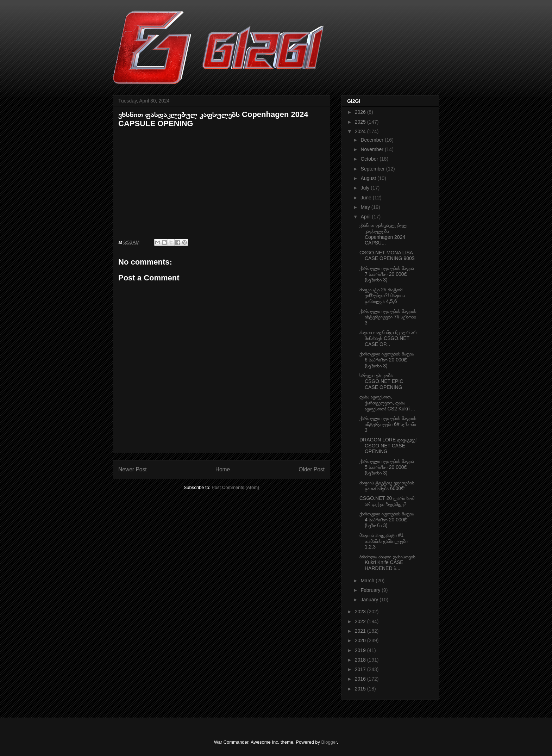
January (370, 600)
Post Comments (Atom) (235, 487)
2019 (361, 650)
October (370, 159)
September (373, 169)
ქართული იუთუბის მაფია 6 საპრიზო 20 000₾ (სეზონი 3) (387, 360)
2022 (361, 621)
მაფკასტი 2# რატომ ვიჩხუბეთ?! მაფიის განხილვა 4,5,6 (382, 296)
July (366, 188)
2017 (361, 669)
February (371, 590)
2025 (361, 122)
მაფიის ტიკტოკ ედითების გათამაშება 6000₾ (387, 486)
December (372, 140)
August (369, 178)
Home (223, 469)
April (366, 217)
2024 (361, 131)
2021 (361, 631)
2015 (361, 689)
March (368, 581)
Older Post (312, 469)
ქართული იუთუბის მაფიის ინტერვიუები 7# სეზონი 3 (388, 317)
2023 (361, 612)
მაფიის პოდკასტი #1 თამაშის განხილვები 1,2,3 (384, 541)
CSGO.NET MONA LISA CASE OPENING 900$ (387, 256)
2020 (361, 640)
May (366, 207)
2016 (361, 679)
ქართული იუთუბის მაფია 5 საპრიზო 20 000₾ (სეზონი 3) (387, 467)
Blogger (329, 742)
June (366, 198)
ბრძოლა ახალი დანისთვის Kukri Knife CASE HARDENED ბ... (387, 563)
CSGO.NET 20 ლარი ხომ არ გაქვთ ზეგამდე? (387, 501)
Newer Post (133, 469)
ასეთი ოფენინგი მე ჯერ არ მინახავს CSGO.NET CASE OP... (388, 338)
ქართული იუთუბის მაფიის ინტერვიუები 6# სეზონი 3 (388, 424)
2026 (361, 112)
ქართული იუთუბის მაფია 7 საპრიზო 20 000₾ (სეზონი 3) (387, 274)
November (372, 149)
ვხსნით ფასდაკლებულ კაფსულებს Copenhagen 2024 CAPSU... (383, 234)
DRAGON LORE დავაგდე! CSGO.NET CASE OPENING (388, 446)
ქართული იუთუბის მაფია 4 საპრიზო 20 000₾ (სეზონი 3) (387, 520)
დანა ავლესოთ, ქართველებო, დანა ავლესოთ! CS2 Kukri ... (387, 403)
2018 (361, 660)
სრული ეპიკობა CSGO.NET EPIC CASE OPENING (381, 381)
